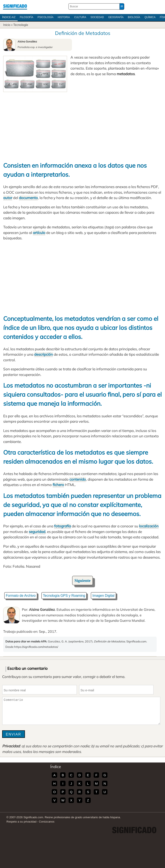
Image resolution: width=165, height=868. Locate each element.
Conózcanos (47, 822)
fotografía (63, 526)
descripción (44, 354)
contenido (78, 479)
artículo (39, 233)
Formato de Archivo (21, 596)
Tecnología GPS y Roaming (64, 596)
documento (28, 198)
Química (150, 17)
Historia (64, 17)
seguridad (37, 532)
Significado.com (15, 6)
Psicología (46, 17)
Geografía (116, 17)
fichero (58, 485)
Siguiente (83, 580)
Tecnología (21, 25)
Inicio (7, 25)
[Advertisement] (82, 124)
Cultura (80, 17)
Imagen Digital (103, 596)
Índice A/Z (9, 17)
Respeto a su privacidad (21, 822)
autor (8, 198)
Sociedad (97, 17)
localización (149, 526)
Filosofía (27, 17)
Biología (134, 17)
